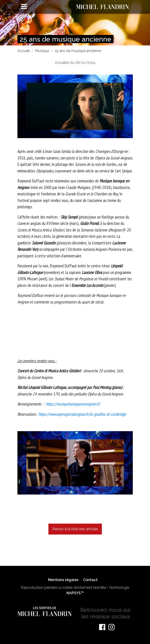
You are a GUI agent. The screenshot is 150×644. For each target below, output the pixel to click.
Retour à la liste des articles (75, 529)
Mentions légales (63, 580)
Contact (90, 580)
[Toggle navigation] (24, 6)
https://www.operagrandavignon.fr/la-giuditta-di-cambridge (82, 414)
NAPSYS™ (75, 593)
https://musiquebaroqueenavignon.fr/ (73, 404)
